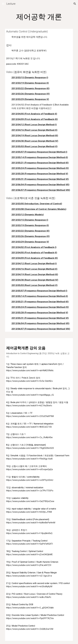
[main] (39, 17)
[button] (3, 4)
